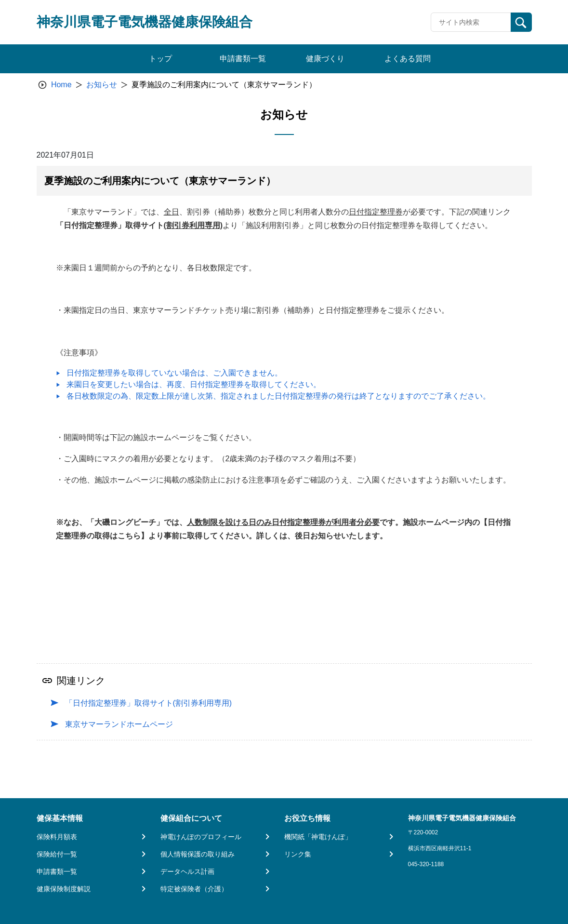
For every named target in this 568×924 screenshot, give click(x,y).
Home (61, 85)
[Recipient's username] (471, 22)
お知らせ (102, 85)
